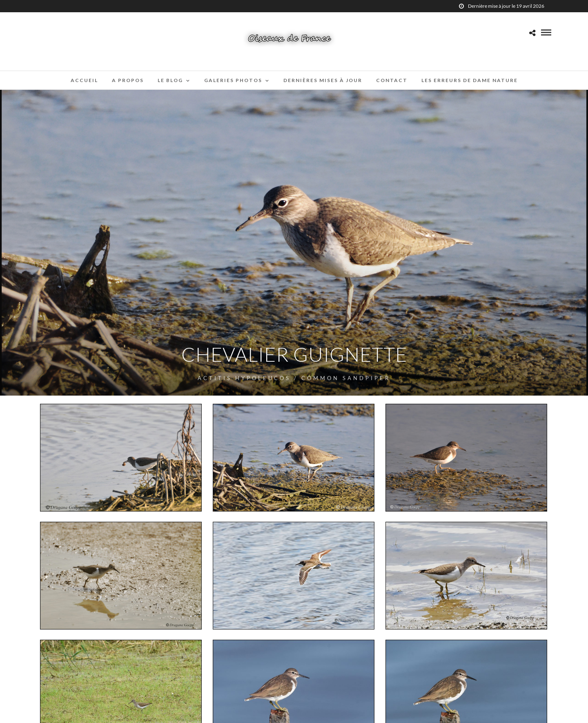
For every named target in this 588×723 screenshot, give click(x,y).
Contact (392, 80)
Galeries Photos (233, 80)
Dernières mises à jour (323, 80)
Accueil (84, 80)
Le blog (170, 80)
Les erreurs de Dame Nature (470, 80)
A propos (128, 80)
